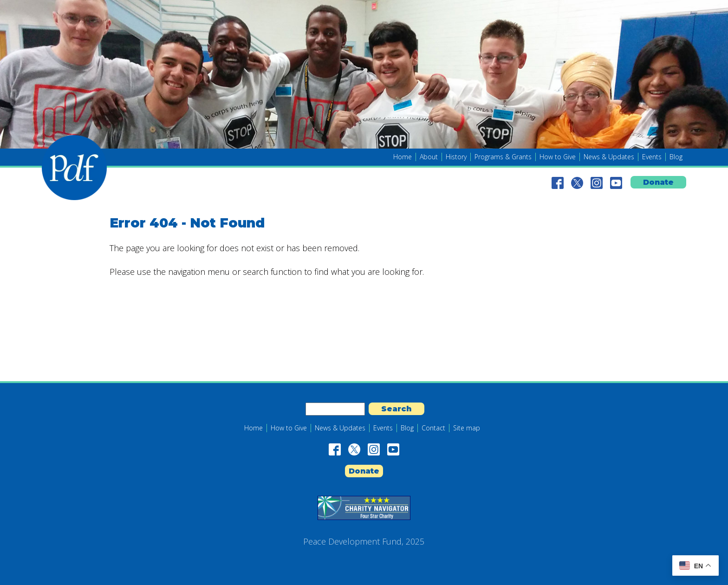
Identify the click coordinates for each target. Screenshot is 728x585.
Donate (658, 182)
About (429, 157)
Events (652, 157)
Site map (467, 428)
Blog (676, 157)
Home (403, 157)
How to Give (558, 157)
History (456, 157)
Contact (433, 428)
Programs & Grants (503, 157)
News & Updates (609, 157)
